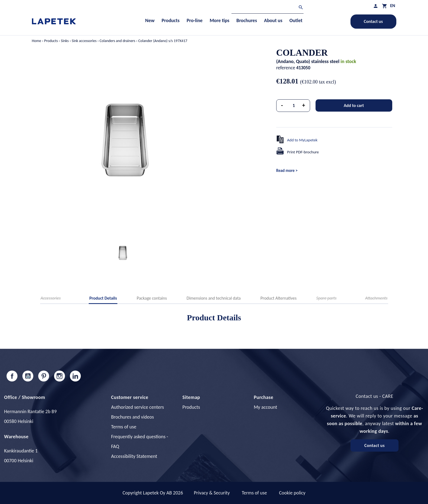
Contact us (373, 21)
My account (266, 407)
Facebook (12, 376)
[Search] (267, 8)
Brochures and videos (133, 417)
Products (191, 407)
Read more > (287, 171)
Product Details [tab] (103, 298)
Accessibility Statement (134, 456)
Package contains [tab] (152, 298)
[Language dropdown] (393, 6)
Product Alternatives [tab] (278, 298)
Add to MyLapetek (302, 140)
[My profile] (376, 6)
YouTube (28, 376)
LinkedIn (75, 376)
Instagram (60, 376)
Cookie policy (292, 493)
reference (286, 68)
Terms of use (124, 427)
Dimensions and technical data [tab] (214, 298)
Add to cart (354, 105)
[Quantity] (294, 106)
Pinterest (44, 376)
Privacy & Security (212, 493)
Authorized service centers (137, 407)
